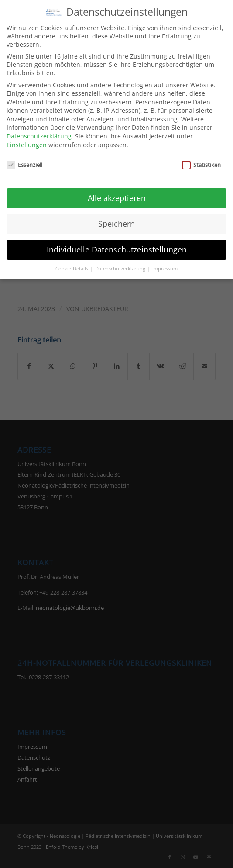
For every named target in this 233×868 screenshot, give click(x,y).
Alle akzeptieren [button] (117, 192)
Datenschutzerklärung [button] (121, 263)
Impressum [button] (165, 263)
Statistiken (201, 159)
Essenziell (24, 159)
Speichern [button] (116, 218)
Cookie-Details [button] (72, 263)
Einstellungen (27, 139)
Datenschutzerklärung (39, 130)
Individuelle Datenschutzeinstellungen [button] (117, 244)
